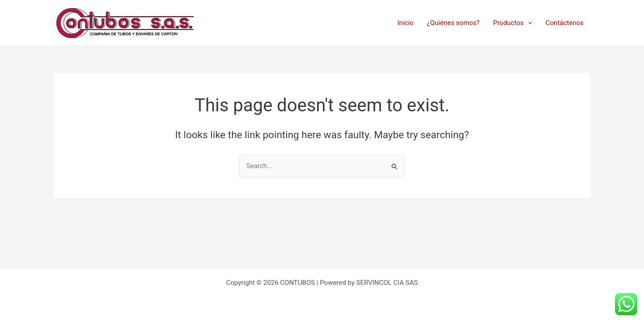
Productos (513, 23)
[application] (528, 23)
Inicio (406, 23)
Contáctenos (565, 23)
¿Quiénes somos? (453, 23)
